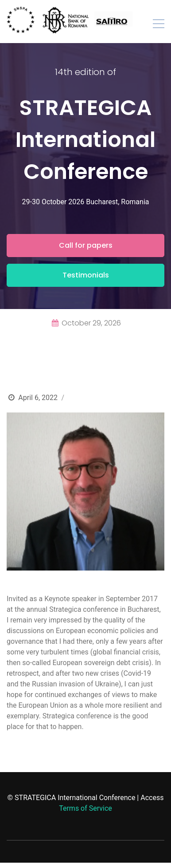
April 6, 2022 (38, 398)
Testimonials (86, 275)
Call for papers (86, 245)
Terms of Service (85, 808)
